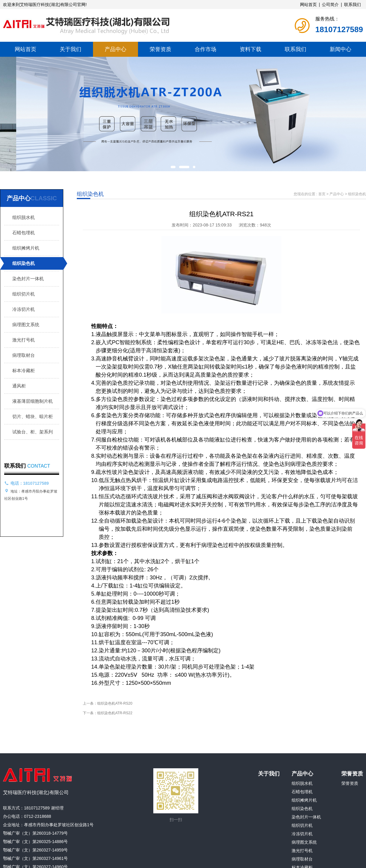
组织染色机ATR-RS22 (115, 713)
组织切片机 (24, 294)
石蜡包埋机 (24, 233)
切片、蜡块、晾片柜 (33, 416)
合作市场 (205, 49)
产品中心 (115, 49)
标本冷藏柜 (24, 370)
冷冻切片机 (24, 309)
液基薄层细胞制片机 (33, 401)
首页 (322, 194)
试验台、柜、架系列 (33, 432)
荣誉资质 (160, 49)
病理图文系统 (26, 325)
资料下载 (250, 49)
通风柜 (19, 386)
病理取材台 (24, 355)
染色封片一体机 (28, 279)
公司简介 (330, 5)
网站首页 (308, 5)
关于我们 (70, 49)
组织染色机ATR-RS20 (115, 703)
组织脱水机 (24, 217)
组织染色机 (24, 263)
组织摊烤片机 (26, 248)
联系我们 (352, 5)
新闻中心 (340, 49)
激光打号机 (24, 340)
